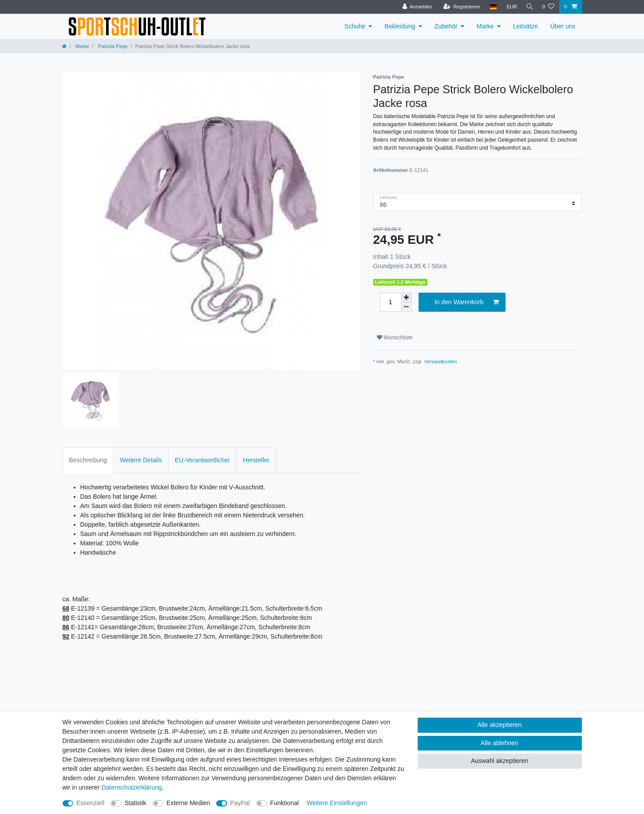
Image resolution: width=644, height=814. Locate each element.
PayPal (240, 803)
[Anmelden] (415, 7)
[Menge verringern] (407, 307)
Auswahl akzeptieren (500, 761)
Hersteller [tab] (256, 460)
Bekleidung (400, 26)
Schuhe (355, 26)
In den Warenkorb (467, 302)
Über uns (563, 26)
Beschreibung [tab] (88, 460)
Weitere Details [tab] (141, 460)
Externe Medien (188, 803)
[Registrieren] (459, 7)
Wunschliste (395, 338)
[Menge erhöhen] (407, 298)
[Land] (491, 7)
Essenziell (90, 803)
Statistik (136, 803)
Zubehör (446, 26)
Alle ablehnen (500, 743)
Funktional (284, 803)
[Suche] (529, 7)
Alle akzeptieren (500, 725)
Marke (485, 26)
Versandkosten (441, 361)
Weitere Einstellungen (337, 803)
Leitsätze (525, 26)
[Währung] (510, 7)
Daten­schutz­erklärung (131, 787)
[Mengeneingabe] (391, 302)
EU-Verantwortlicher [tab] (203, 460)
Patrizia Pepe (112, 46)
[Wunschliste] (548, 7)
